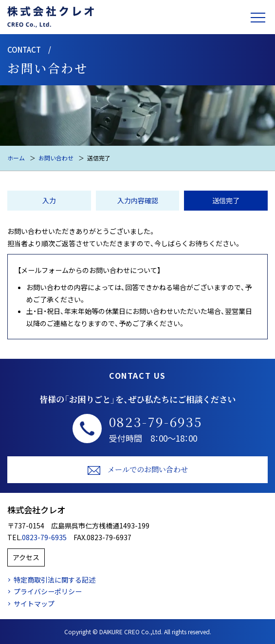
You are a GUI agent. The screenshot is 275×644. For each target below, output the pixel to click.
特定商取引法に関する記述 (55, 580)
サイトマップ (34, 604)
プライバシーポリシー (48, 591)
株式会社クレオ (36, 510)
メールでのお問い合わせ (138, 470)
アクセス (26, 557)
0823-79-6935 (156, 422)
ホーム (16, 158)
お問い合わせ (56, 158)
